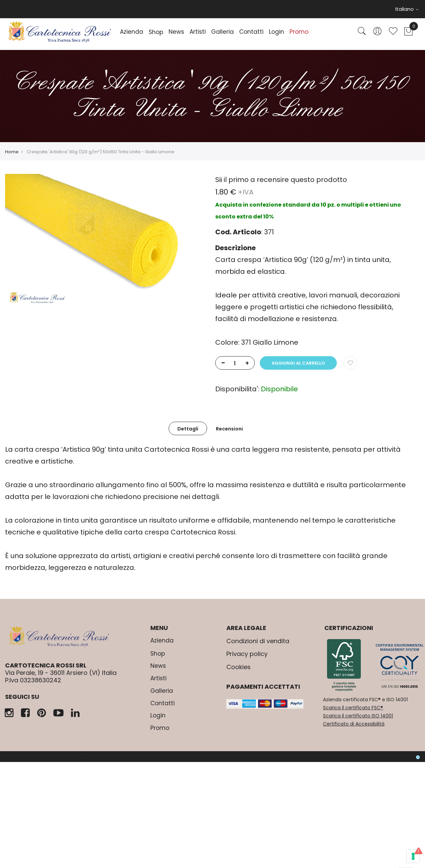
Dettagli (188, 429)
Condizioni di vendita (258, 641)
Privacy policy (247, 654)
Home (12, 152)
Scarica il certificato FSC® (353, 708)
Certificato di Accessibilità (354, 724)
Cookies (239, 667)
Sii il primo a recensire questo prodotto (281, 180)
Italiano (407, 9)
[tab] (188, 428)
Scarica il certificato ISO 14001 (358, 716)
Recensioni (229, 429)
